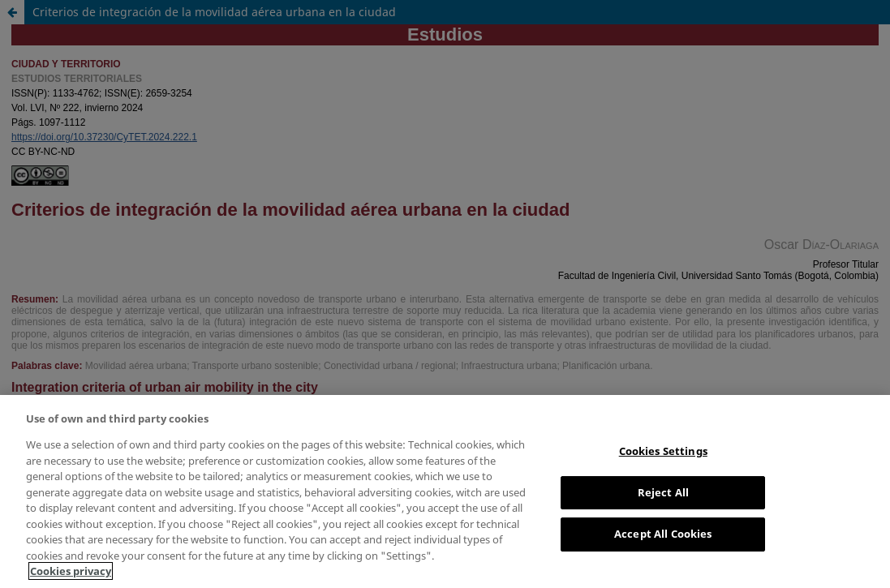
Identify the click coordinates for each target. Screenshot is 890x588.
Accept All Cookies (663, 534)
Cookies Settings (663, 451)
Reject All (663, 492)
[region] (445, 491)
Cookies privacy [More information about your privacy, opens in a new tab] (71, 571)
